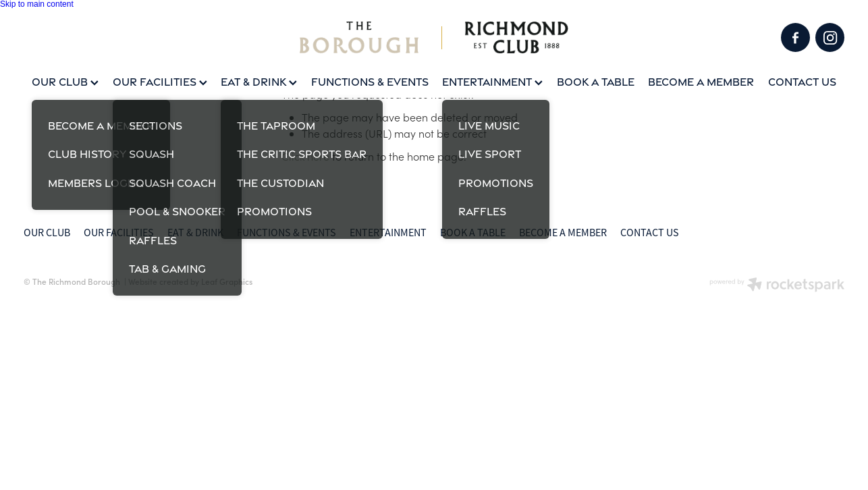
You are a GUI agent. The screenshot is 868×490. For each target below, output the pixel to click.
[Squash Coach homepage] (434, 37)
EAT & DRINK (259, 82)
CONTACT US (802, 82)
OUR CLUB (65, 82)
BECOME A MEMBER (701, 82)
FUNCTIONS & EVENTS (370, 82)
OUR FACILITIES (160, 82)
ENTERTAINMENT (492, 82)
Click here (305, 156)
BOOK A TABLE (596, 82)
